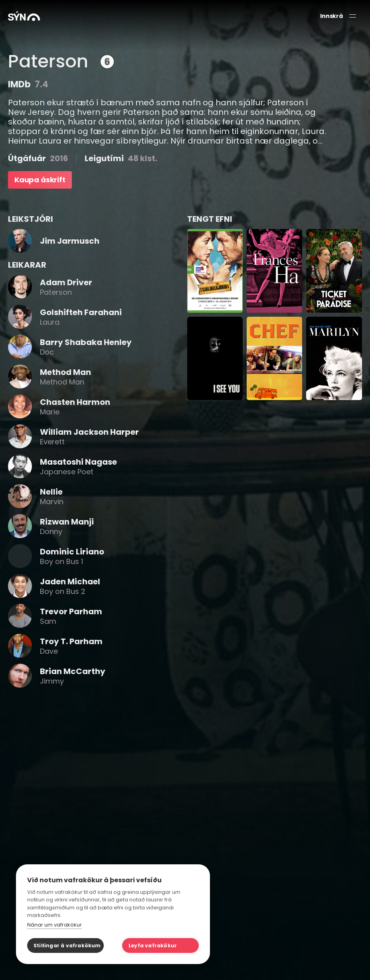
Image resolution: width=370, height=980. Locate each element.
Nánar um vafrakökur (54, 925)
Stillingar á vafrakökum (67, 945)
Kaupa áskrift (40, 180)
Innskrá (331, 16)
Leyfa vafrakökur (153, 945)
